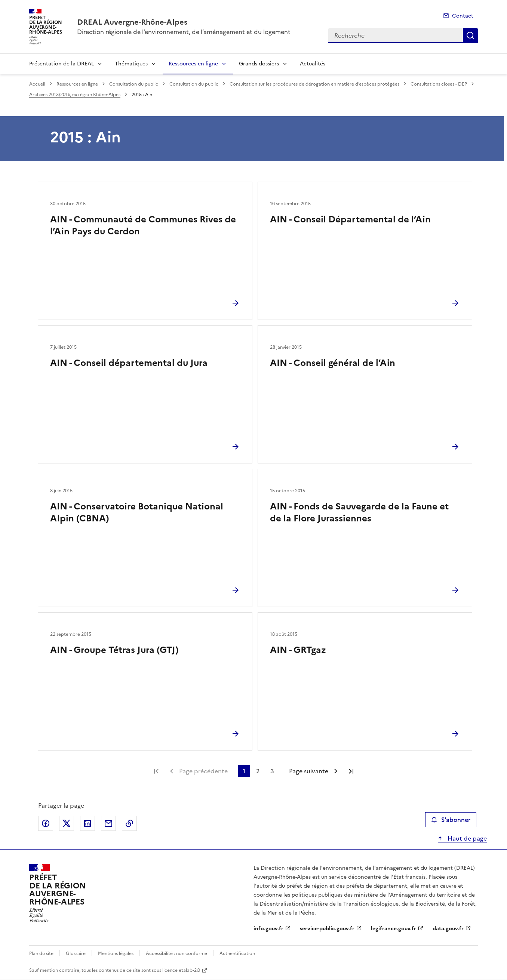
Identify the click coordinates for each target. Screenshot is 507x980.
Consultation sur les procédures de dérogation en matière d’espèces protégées (314, 84)
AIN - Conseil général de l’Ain (333, 363)
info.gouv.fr (268, 929)
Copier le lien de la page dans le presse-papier (129, 823)
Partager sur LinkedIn (87, 823)
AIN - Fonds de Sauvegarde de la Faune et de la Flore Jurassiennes (359, 512)
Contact (463, 16)
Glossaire (76, 953)
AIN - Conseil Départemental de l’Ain (350, 219)
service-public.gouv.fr (327, 929)
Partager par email (108, 823)
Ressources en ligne (193, 64)
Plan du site (41, 953)
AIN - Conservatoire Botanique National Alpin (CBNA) (137, 512)
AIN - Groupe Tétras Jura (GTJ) (114, 650)
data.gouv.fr (448, 929)
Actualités (313, 64)
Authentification (237, 953)
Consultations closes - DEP (439, 84)
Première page (156, 771)
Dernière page (351, 771)
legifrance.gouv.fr (394, 929)
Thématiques (131, 64)
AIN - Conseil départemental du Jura (129, 363)
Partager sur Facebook (46, 823)
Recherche (470, 36)
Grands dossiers (259, 64)
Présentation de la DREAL (62, 64)
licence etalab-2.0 (181, 970)
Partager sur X (67, 823)
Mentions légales (116, 953)
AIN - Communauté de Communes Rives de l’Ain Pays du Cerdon (143, 225)
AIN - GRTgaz (298, 650)
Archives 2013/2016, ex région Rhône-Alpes (75, 95)
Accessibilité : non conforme (176, 953)
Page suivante (309, 771)
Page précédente (203, 771)
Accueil (37, 84)
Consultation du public (134, 84)
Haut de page (466, 838)
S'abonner (451, 820)
